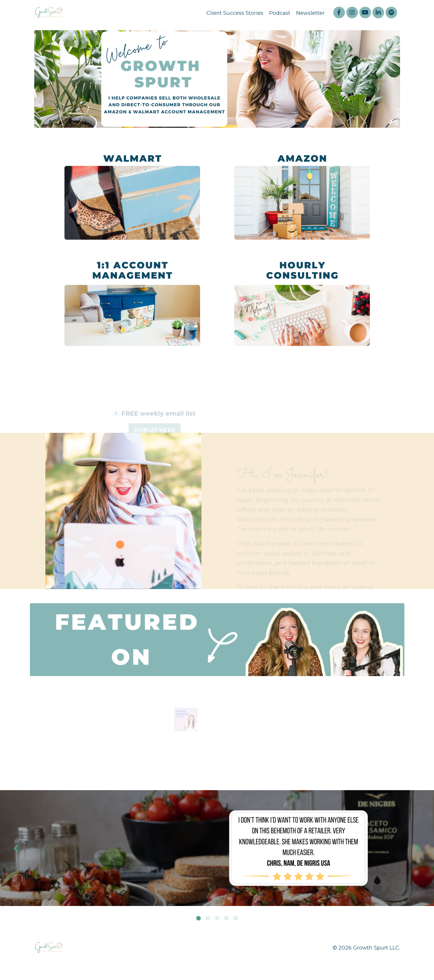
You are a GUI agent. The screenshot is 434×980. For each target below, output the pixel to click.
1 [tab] (199, 919)
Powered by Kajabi (381, 965)
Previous (16, 849)
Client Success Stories (235, 13)
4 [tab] (226, 919)
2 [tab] (208, 919)
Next (418, 849)
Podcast (280, 13)
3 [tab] (217, 919)
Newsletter (310, 13)
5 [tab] (236, 919)
